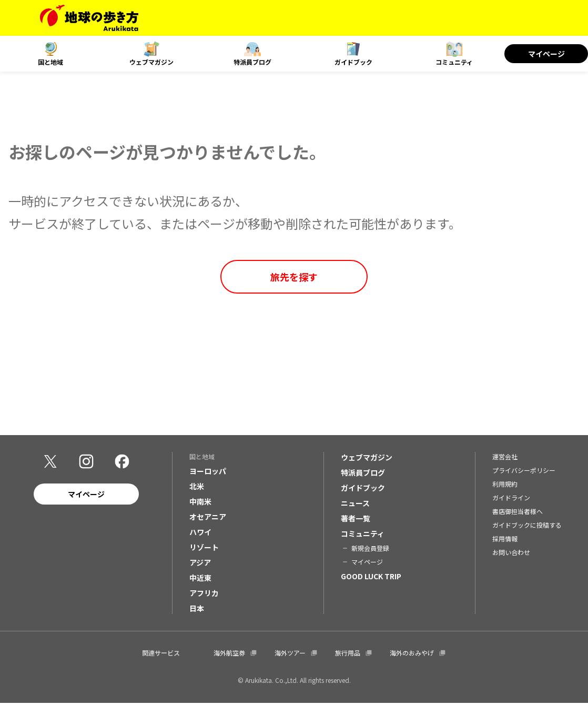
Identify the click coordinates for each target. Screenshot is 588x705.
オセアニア (208, 518)
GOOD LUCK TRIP (371, 578)
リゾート (204, 549)
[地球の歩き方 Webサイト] (89, 18)
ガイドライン (511, 499)
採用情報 (505, 540)
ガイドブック (353, 62)
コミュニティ (454, 62)
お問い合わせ (511, 554)
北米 (197, 488)
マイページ (546, 54)
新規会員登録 (370, 550)
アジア (200, 564)
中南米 (200, 503)
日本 (197, 610)
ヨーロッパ (208, 472)
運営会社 (505, 458)
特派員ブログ (252, 62)
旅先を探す (294, 277)
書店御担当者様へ (518, 513)
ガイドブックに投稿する (527, 526)
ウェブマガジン (151, 62)
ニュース (355, 505)
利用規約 (505, 485)
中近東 (200, 579)
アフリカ (204, 595)
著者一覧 (356, 520)
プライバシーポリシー (524, 472)
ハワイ (200, 533)
